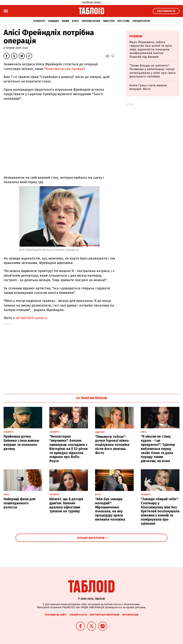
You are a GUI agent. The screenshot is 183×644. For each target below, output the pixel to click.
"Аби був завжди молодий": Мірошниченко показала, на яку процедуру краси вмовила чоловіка (110, 509)
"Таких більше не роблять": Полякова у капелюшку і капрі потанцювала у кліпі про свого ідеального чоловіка (153, 71)
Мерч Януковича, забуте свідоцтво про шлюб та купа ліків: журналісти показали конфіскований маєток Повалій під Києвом (151, 49)
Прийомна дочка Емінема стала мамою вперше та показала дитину (21, 443)
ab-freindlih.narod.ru (31, 318)
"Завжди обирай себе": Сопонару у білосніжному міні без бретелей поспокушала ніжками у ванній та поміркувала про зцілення (160, 511)
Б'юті (75, 21)
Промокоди (130, 615)
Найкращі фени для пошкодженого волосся (19, 503)
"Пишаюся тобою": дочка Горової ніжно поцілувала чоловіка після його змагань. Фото (112, 445)
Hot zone (124, 21)
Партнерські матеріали (105, 615)
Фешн (65, 21)
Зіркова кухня (91, 21)
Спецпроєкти (141, 21)
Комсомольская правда (65, 69)
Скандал (53, 21)
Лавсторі (109, 21)
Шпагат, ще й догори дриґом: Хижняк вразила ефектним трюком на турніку (66, 505)
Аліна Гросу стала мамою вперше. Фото (148, 87)
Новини (136, 36)
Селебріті (39, 21)
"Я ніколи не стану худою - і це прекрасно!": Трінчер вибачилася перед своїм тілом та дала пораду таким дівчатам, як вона (158, 449)
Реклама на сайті (56, 615)
